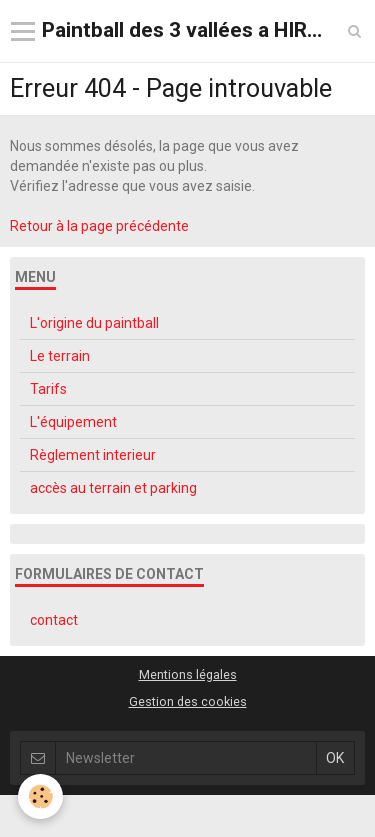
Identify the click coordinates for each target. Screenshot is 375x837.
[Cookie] (40, 796)
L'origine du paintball (94, 323)
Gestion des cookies (188, 701)
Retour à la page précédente (99, 226)
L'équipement (73, 422)
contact (54, 620)
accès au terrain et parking (113, 488)
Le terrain (60, 356)
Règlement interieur (93, 455)
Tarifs (48, 389)
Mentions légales (188, 674)
